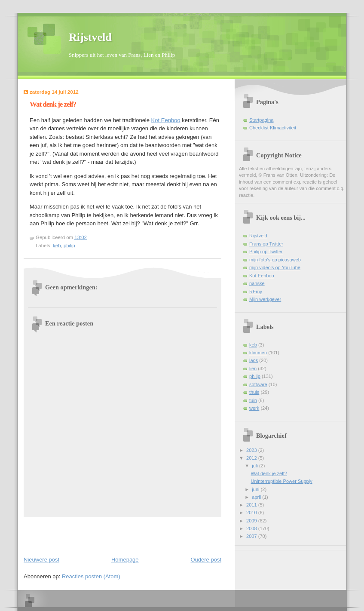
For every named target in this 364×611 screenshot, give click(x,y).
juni (256, 489)
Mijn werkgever (265, 299)
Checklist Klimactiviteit (273, 128)
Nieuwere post (41, 560)
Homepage (125, 560)
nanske (257, 283)
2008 (252, 528)
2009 (252, 521)
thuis (254, 392)
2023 (252, 450)
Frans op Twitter (266, 244)
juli (255, 466)
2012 (252, 458)
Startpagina (262, 120)
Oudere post (206, 560)
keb (57, 246)
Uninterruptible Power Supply (282, 481)
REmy (256, 292)
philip (69, 246)
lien (253, 368)
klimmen (258, 353)
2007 (252, 536)
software (258, 384)
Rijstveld (90, 37)
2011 (252, 505)
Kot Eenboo (166, 120)
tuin (253, 400)
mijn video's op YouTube (275, 267)
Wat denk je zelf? (53, 104)
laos (254, 360)
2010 (252, 513)
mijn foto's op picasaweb (275, 260)
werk (254, 408)
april (257, 497)
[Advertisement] (74, 535)
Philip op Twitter (266, 252)
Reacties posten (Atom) (91, 576)
